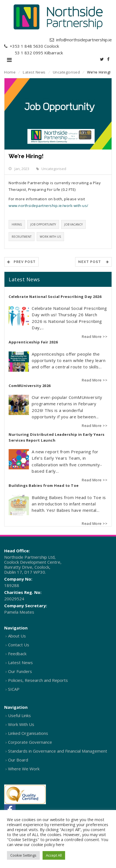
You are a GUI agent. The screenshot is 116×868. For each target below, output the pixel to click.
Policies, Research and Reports (38, 680)
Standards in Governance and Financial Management (58, 751)
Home (10, 72)
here (60, 844)
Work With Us (21, 724)
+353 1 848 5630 (26, 46)
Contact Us (19, 645)
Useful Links (19, 715)
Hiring (17, 224)
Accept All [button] (54, 855)
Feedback (17, 654)
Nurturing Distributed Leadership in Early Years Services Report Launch (57, 437)
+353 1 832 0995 (26, 53)
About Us (17, 636)
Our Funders (20, 671)
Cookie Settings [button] (23, 855)
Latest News (34, 72)
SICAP (14, 689)
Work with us (50, 237)
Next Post (93, 262)
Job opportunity (43, 224)
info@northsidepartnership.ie (84, 40)
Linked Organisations (28, 733)
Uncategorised (66, 72)
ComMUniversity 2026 (30, 386)
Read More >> (95, 336)
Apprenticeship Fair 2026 (33, 342)
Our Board (18, 760)
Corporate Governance (30, 742)
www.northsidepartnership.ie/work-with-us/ (49, 206)
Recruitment (22, 237)
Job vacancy (73, 224)
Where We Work (24, 769)
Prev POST (21, 262)
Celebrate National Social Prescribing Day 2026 (55, 297)
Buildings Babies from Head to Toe (44, 485)
